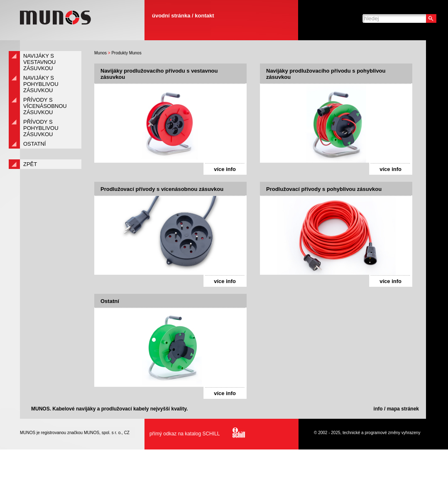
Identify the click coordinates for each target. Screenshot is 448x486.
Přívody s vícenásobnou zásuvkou (45, 106)
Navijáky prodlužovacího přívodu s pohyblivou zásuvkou (326, 74)
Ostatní (110, 301)
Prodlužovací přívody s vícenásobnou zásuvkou (162, 189)
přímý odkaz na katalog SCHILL (195, 434)
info (378, 409)
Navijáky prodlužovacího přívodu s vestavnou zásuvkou (159, 74)
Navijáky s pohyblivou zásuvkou (41, 84)
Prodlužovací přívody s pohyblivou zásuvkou (324, 189)
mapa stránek (403, 409)
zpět (30, 164)
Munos (100, 53)
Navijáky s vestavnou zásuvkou (39, 62)
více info (225, 169)
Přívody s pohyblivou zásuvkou (41, 128)
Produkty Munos (126, 53)
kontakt (204, 16)
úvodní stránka (171, 16)
